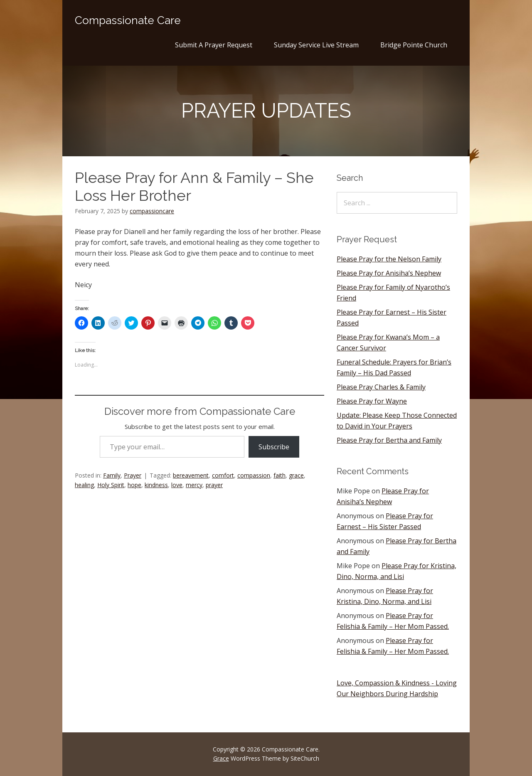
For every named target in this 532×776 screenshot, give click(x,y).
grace (296, 475)
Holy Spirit (111, 485)
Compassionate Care (128, 20)
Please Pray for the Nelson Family (389, 259)
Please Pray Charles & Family (381, 387)
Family (112, 475)
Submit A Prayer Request (214, 45)
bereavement (191, 475)
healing (84, 485)
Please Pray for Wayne (372, 401)
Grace (221, 758)
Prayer (133, 475)
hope (134, 485)
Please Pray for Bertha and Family (389, 440)
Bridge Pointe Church (414, 45)
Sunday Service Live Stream (316, 45)
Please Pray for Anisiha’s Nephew (389, 273)
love (177, 485)
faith (280, 475)
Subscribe (274, 447)
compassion (254, 475)
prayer (214, 485)
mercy (194, 485)
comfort (223, 475)
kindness (156, 485)
